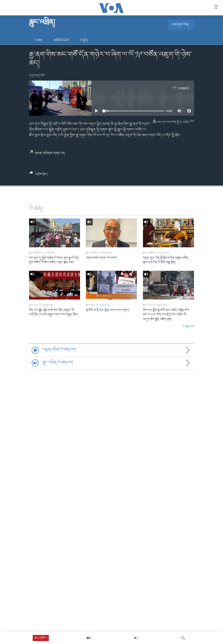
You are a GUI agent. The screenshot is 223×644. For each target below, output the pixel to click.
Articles (61, 40)
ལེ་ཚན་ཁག (188, 327)
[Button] (38, 175)
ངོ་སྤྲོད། (84, 40)
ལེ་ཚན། (39, 40)
